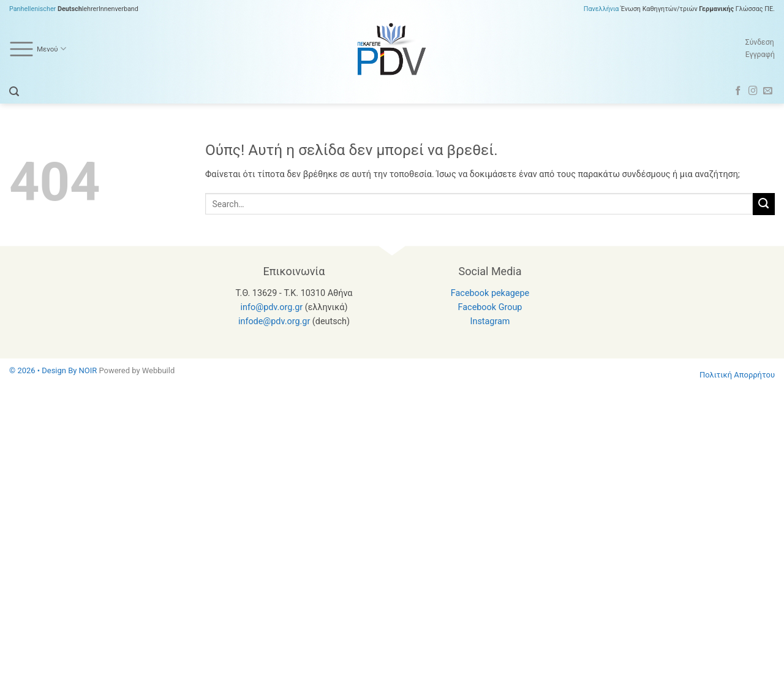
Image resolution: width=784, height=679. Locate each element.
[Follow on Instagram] (753, 91)
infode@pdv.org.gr (274, 321)
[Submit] (764, 204)
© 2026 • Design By (44, 370)
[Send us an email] (768, 91)
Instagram (490, 321)
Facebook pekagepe (490, 293)
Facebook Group (490, 307)
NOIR (88, 370)
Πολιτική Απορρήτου (737, 375)
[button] (14, 92)
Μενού (38, 49)
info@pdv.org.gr (272, 307)
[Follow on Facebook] (738, 91)
